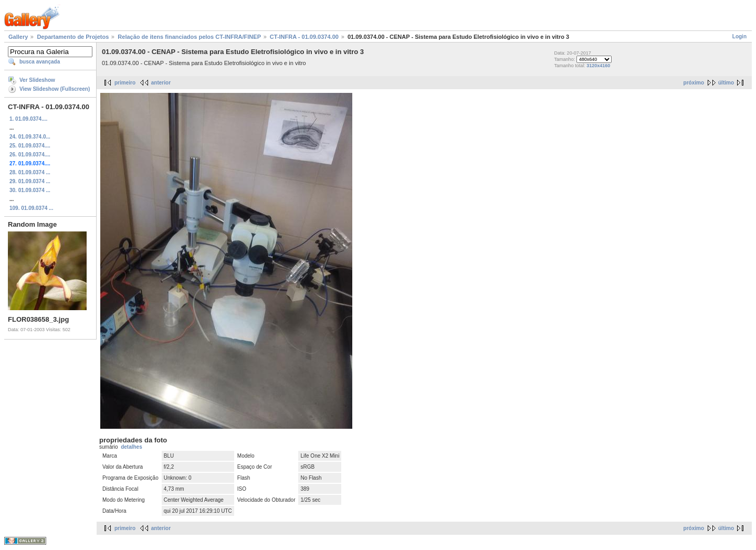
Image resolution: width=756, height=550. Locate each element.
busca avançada (40, 62)
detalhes (132, 447)
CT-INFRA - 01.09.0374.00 (304, 37)
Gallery (18, 37)
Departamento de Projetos (73, 37)
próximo (694, 83)
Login (739, 36)
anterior (161, 83)
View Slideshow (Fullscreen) (55, 89)
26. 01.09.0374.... (30, 155)
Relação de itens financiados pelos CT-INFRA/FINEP (189, 37)
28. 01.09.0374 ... (30, 172)
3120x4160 (598, 66)
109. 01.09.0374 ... (31, 208)
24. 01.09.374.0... (30, 137)
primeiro (125, 83)
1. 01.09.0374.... (28, 119)
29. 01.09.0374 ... (30, 181)
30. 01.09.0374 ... (30, 190)
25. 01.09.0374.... (30, 146)
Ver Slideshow (37, 80)
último (726, 83)
